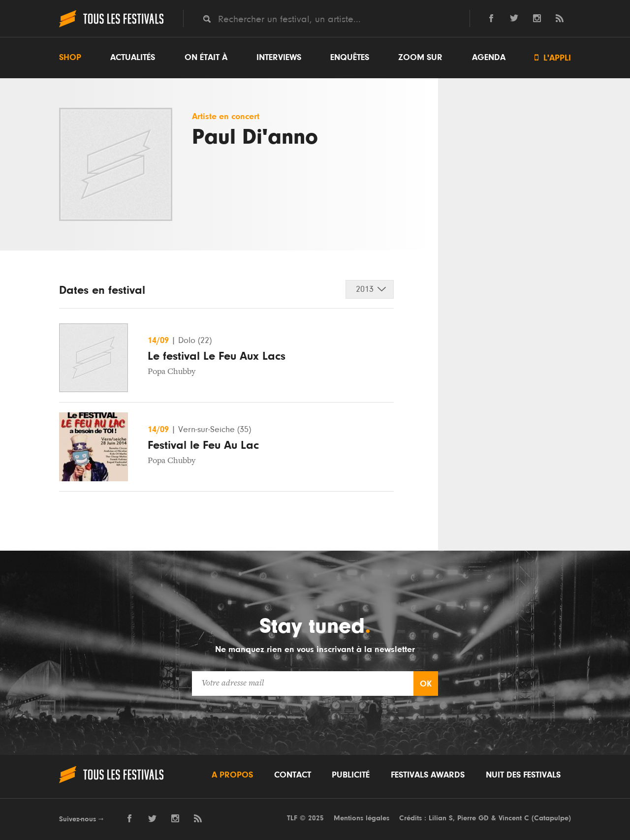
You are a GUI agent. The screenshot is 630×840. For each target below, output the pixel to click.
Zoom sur (420, 58)
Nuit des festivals (523, 775)
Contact (293, 775)
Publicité (351, 775)
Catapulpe (551, 818)
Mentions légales (362, 818)
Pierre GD (473, 818)
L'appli (553, 58)
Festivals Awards (428, 775)
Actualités (133, 58)
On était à (206, 58)
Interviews (279, 58)
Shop (70, 58)
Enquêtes (350, 58)
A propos (232, 775)
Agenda (489, 58)
